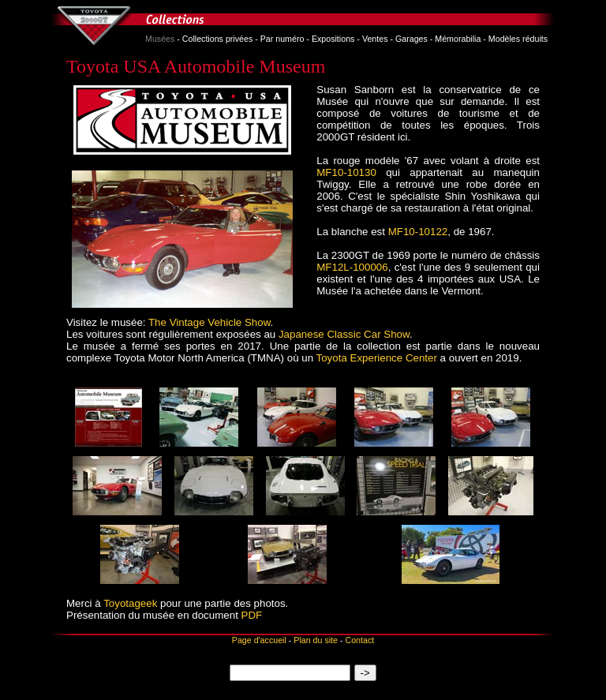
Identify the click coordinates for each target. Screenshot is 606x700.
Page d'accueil (259, 640)
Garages (411, 39)
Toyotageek (130, 603)
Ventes (375, 39)
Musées (160, 39)
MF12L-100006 (352, 267)
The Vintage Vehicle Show (209, 322)
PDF (252, 615)
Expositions (333, 39)
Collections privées (217, 39)
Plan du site (316, 640)
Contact (359, 640)
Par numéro (282, 39)
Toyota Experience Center (377, 358)
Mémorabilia (458, 39)
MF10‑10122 (418, 232)
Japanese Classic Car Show (344, 334)
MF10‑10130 (346, 172)
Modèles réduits (518, 39)
